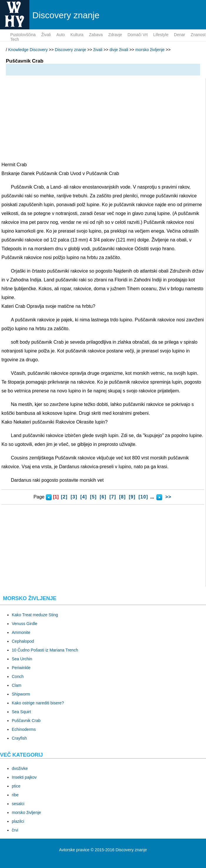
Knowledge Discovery (28, 50)
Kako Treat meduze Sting (35, 615)
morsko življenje (150, 50)
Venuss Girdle (25, 624)
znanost (198, 35)
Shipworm (21, 694)
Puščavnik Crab (26, 721)
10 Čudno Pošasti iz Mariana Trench (45, 650)
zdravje (115, 35)
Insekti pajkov (24, 777)
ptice (16, 786)
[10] (143, 497)
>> (168, 497)
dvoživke (20, 768)
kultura (77, 35)
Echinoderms (24, 729)
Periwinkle (21, 668)
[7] (113, 497)
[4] (84, 497)
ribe (15, 795)
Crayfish (19, 738)
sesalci (18, 804)
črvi (15, 830)
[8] (122, 497)
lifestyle (161, 35)
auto (61, 35)
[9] (132, 497)
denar (180, 35)
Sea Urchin (22, 659)
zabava (96, 35)
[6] (103, 497)
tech (15, 39)
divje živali (119, 50)
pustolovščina (23, 35)
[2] (64, 497)
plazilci (18, 821)
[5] (93, 497)
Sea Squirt (21, 712)
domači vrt (138, 35)
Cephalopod (23, 641)
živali (46, 35)
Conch (18, 676)
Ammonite (21, 632)
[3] (74, 497)
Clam (17, 685)
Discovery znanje (71, 50)
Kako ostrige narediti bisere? (38, 703)
